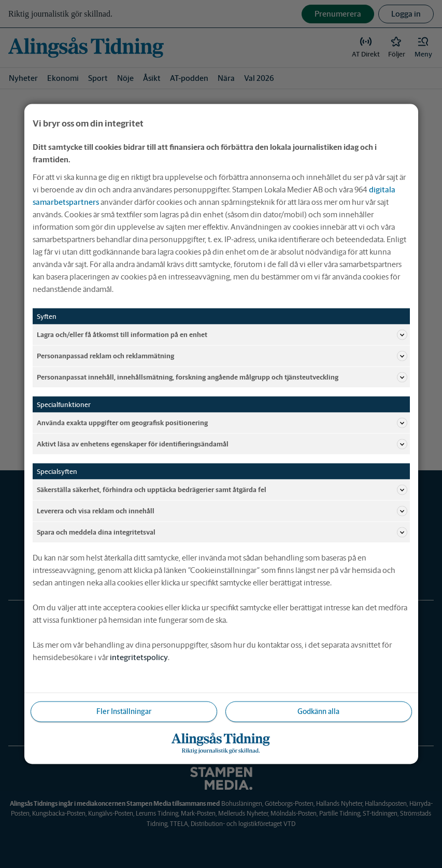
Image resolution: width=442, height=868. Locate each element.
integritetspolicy (139, 657)
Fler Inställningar (124, 711)
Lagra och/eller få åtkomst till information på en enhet (222, 335)
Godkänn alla (318, 711)
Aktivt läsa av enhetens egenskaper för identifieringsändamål (222, 444)
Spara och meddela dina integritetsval (222, 533)
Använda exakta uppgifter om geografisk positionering (222, 423)
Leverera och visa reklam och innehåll (222, 511)
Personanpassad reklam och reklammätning (222, 356)
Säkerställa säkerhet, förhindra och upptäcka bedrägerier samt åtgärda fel (222, 490)
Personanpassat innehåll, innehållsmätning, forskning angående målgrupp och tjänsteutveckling (222, 377)
